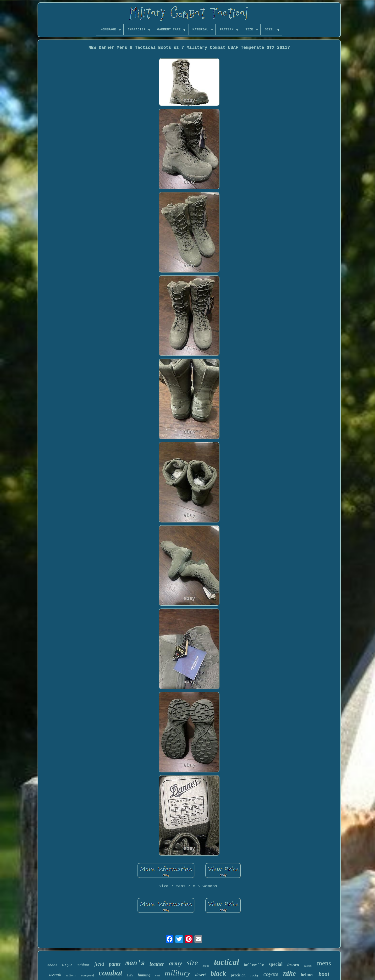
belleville (254, 965)
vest (158, 975)
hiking (206, 966)
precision (238, 975)
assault (55, 975)
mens (324, 963)
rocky (254, 975)
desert (201, 975)
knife (130, 975)
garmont (308, 966)
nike (290, 973)
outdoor (83, 965)
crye (67, 965)
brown (293, 964)
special (276, 964)
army (175, 963)
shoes (52, 965)
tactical (227, 962)
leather (157, 964)
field (99, 964)
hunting (144, 975)
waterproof (88, 975)
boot (324, 974)
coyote (271, 974)
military (178, 973)
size (192, 963)
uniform (71, 975)
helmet (307, 975)
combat (111, 973)
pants (115, 964)
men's (135, 963)
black (218, 973)
